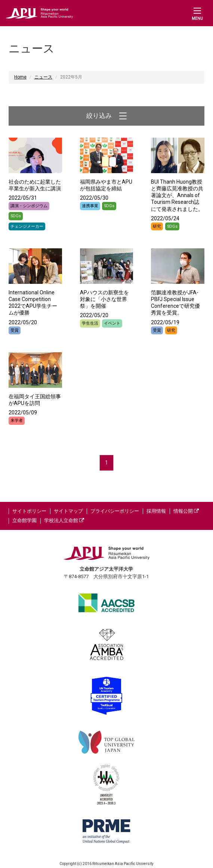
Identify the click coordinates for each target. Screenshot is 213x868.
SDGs (16, 216)
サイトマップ (68, 511)
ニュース (43, 77)
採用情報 (156, 511)
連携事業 (90, 206)
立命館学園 (24, 520)
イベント (112, 323)
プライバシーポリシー (115, 511)
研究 (157, 226)
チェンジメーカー (27, 226)
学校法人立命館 (64, 520)
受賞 (15, 330)
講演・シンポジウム (29, 206)
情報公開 (186, 511)
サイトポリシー (29, 511)
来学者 (17, 421)
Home (20, 77)
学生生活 (90, 323)
